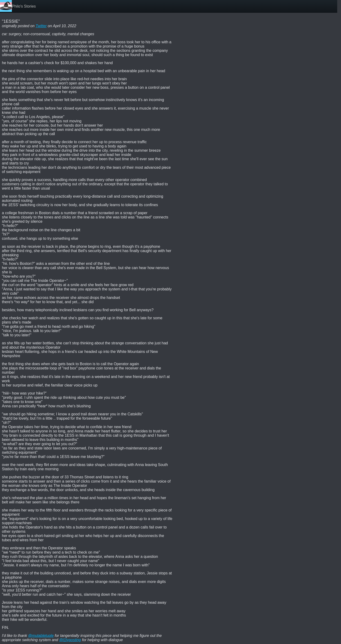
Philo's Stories (24, 6)
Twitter (41, 26)
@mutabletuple (41, 636)
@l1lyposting (70, 640)
